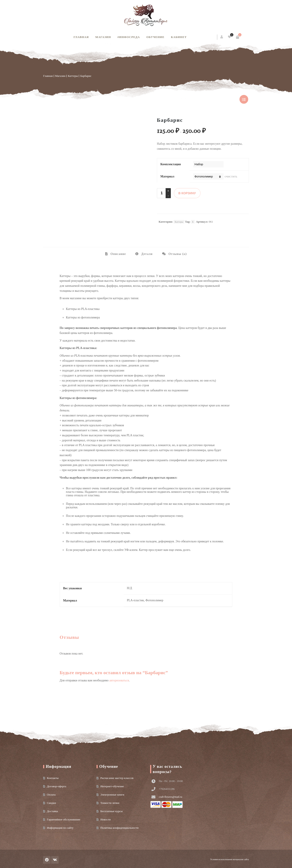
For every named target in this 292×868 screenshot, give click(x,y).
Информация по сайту (60, 828)
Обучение (155, 37)
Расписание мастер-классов (117, 778)
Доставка (52, 811)
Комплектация (171, 164)
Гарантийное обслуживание (64, 819)
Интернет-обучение (112, 786)
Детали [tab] (146, 254)
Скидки (51, 803)
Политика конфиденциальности (119, 828)
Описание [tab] (118, 254)
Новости (105, 819)
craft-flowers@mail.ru (171, 797)
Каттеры (73, 76)
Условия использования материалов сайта (230, 859)
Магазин (103, 37)
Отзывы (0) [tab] (177, 254)
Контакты (53, 778)
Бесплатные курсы (111, 811)
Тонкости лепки (110, 803)
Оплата (51, 795)
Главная (81, 37)
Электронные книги (112, 795)
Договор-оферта (57, 786)
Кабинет (179, 37)
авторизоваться (119, 680)
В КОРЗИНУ (187, 193)
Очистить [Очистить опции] (231, 177)
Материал (167, 176)
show (244, 99)
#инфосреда (129, 37)
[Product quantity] (162, 193)
